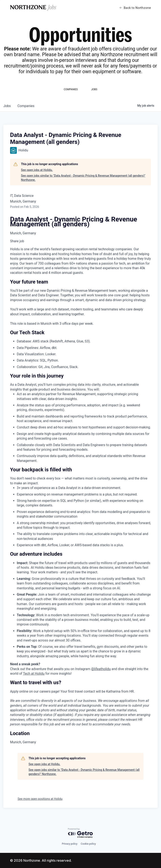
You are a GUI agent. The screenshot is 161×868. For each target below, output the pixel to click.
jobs (7, 106)
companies (26, 106)
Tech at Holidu (34, 674)
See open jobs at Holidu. (37, 170)
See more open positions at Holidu (40, 799)
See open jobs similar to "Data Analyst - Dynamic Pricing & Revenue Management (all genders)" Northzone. (83, 178)
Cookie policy (88, 844)
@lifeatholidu (101, 669)
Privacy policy (70, 844)
